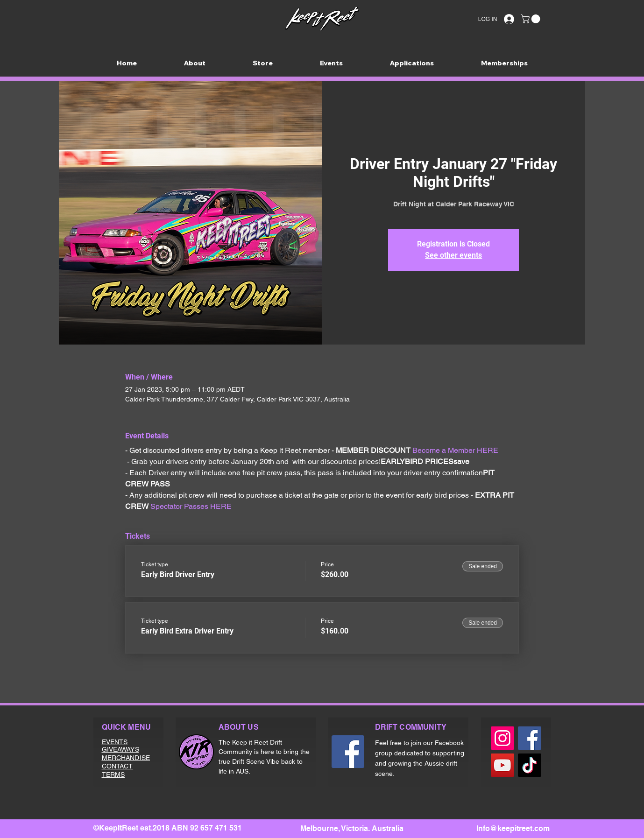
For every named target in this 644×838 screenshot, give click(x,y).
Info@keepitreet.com (513, 828)
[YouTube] (502, 765)
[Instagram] (502, 738)
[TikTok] (530, 765)
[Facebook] (348, 752)
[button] (531, 19)
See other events (453, 255)
